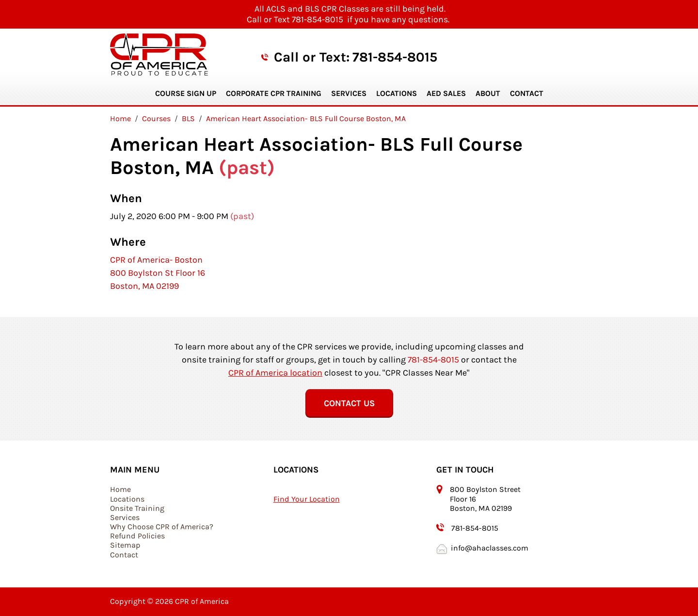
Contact (527, 93)
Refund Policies (137, 536)
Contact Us (349, 403)
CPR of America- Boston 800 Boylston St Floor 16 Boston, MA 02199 (158, 273)
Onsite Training (137, 508)
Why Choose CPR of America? (162, 527)
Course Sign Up (186, 93)
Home (120, 489)
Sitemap (125, 545)
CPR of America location (275, 373)
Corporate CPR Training (274, 93)
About (488, 93)
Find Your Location (307, 499)
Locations (397, 93)
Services (349, 93)
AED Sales (446, 93)
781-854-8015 (395, 57)
